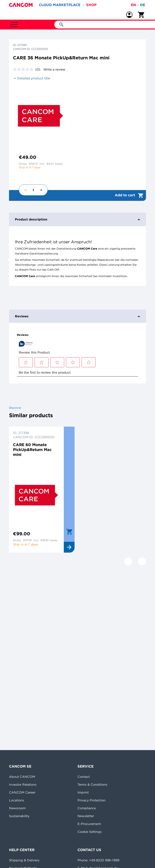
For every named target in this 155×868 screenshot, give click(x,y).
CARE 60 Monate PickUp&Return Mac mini (32, 450)
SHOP (91, 5)
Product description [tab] (77, 219)
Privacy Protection (92, 800)
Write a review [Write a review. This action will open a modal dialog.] (54, 69)
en (133, 5)
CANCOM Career (22, 792)
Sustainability (19, 816)
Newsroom (17, 808)
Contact (84, 777)
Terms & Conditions (92, 784)
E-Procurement (89, 824)
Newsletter (86, 816)
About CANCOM (22, 777)
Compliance (87, 808)
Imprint (83, 792)
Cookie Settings (90, 832)
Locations (16, 800)
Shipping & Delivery (24, 860)
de (143, 5)
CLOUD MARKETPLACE (60, 5)
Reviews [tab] (77, 316)
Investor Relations (23, 784)
